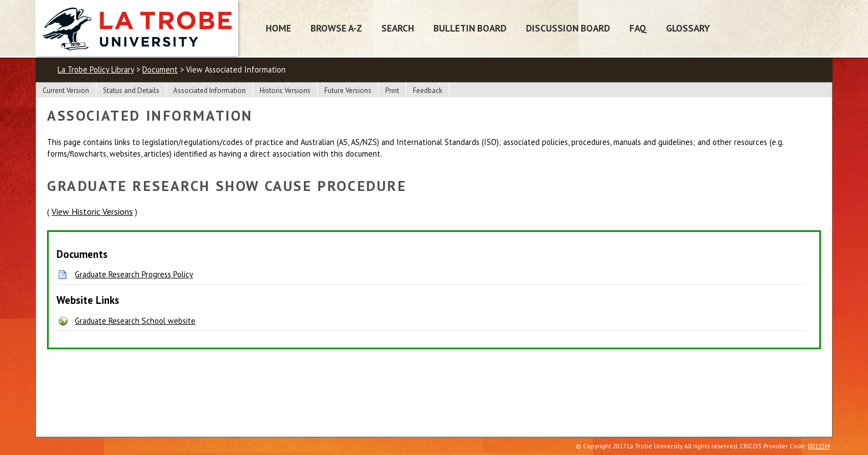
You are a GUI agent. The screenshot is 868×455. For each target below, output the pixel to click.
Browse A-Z (336, 28)
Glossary (688, 28)
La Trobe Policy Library (96, 69)
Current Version (66, 91)
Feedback (428, 91)
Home (278, 28)
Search (398, 28)
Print (392, 91)
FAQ (638, 28)
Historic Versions (285, 91)
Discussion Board (568, 28)
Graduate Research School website (135, 321)
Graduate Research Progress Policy (134, 274)
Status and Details (131, 91)
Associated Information (210, 91)
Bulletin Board (470, 28)
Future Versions (348, 91)
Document (160, 69)
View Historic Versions (92, 211)
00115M (819, 446)
